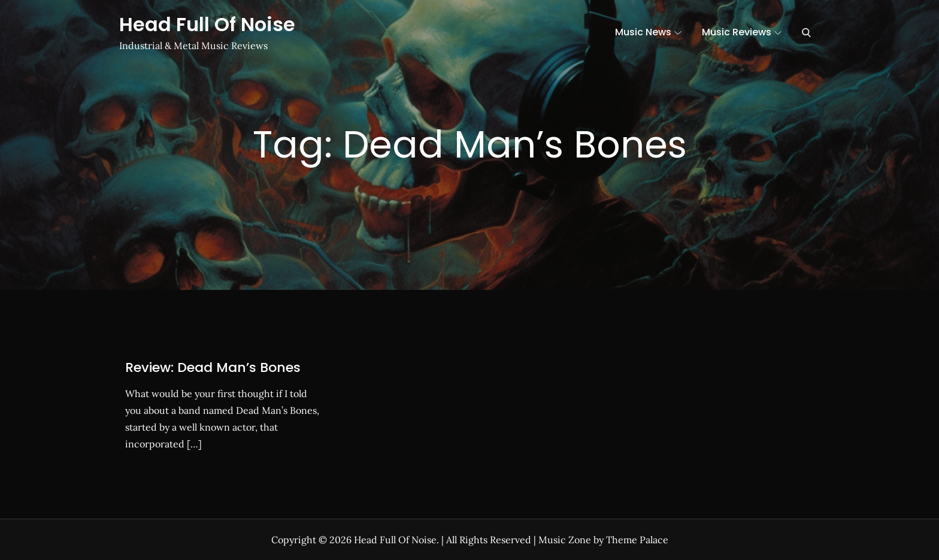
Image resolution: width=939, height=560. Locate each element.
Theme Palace (637, 540)
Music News (648, 32)
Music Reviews (742, 32)
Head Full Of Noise (207, 24)
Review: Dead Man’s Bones (213, 367)
